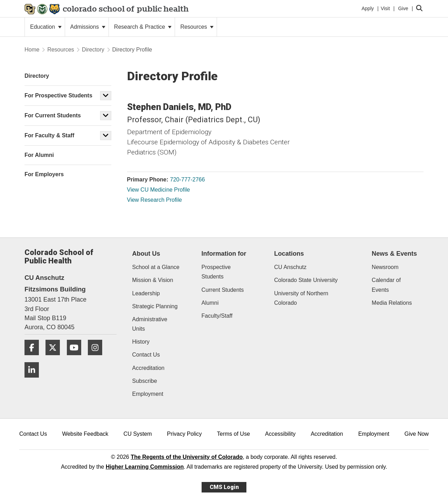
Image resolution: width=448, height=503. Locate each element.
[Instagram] (98, 358)
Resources (197, 27)
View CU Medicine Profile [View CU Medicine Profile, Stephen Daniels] (159, 190)
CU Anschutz (290, 267)
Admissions (88, 27)
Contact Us (146, 355)
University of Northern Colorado (301, 298)
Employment (148, 394)
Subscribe (145, 381)
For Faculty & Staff (49, 135)
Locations (289, 254)
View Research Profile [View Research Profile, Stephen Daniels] (155, 200)
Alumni (210, 303)
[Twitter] (55, 358)
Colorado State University (306, 280)
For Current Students (53, 115)
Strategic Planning (155, 306)
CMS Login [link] (224, 487)
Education (46, 27)
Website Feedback (85, 434)
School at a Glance (156, 267)
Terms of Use (233, 434)
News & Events (394, 254)
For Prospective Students (58, 95)
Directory (93, 50)
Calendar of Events (386, 285)
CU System (138, 434)
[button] (106, 96)
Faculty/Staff (217, 316)
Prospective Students (216, 272)
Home (32, 50)
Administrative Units (150, 324)
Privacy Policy (184, 434)
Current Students (223, 290)
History (141, 342)
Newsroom (385, 267)
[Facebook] (34, 358)
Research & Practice (143, 27)
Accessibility (280, 434)
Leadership (146, 293)
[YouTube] (77, 358)
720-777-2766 (188, 180)
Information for (224, 254)
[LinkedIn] (34, 380)
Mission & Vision (153, 280)
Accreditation (149, 368)
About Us (146, 254)
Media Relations (392, 303)
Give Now (417, 434)
